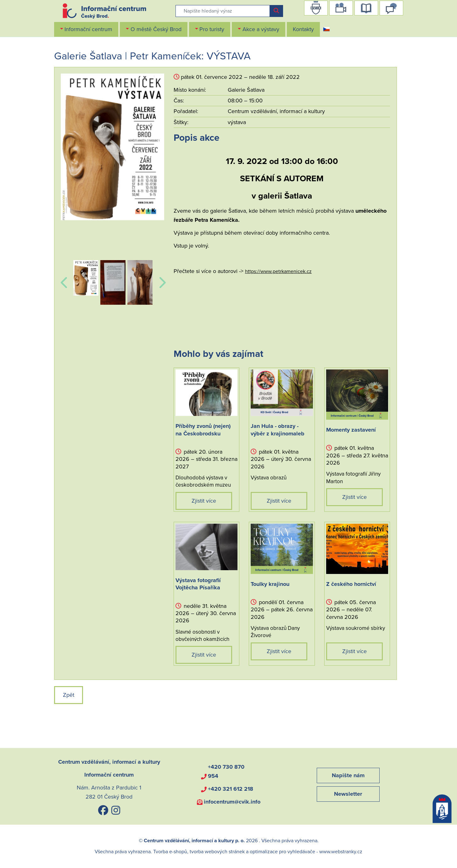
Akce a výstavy (261, 29)
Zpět (69, 695)
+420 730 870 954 (226, 771)
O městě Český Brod (156, 29)
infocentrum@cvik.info (232, 802)
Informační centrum (88, 29)
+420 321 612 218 (231, 789)
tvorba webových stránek (217, 852)
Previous (64, 279)
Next (161, 279)
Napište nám (348, 775)
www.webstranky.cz (341, 852)
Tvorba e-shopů (170, 852)
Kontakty (303, 29)
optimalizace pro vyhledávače (282, 852)
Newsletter (348, 794)
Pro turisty (212, 29)
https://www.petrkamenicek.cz (278, 271)
